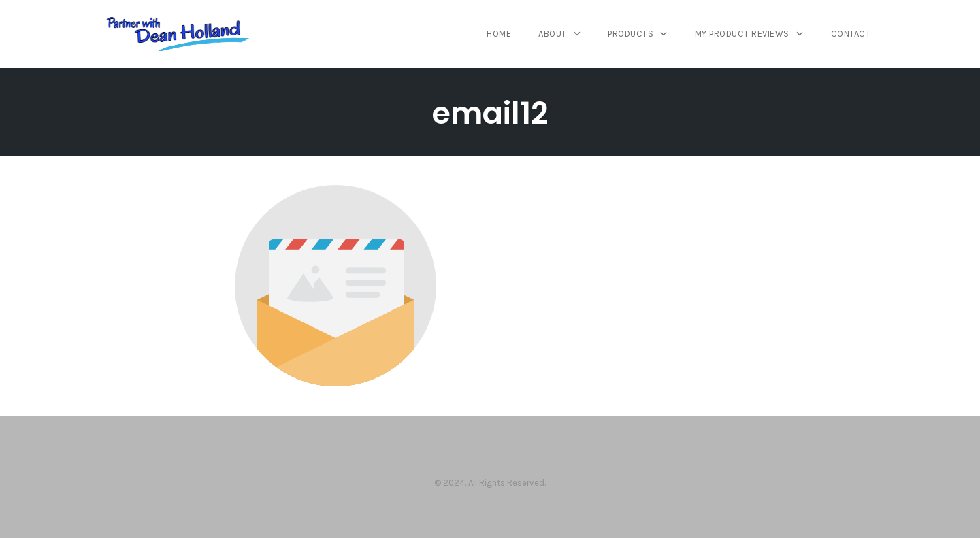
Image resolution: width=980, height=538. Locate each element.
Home (499, 34)
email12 (490, 113)
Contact (851, 34)
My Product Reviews (742, 34)
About (553, 34)
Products (631, 34)
